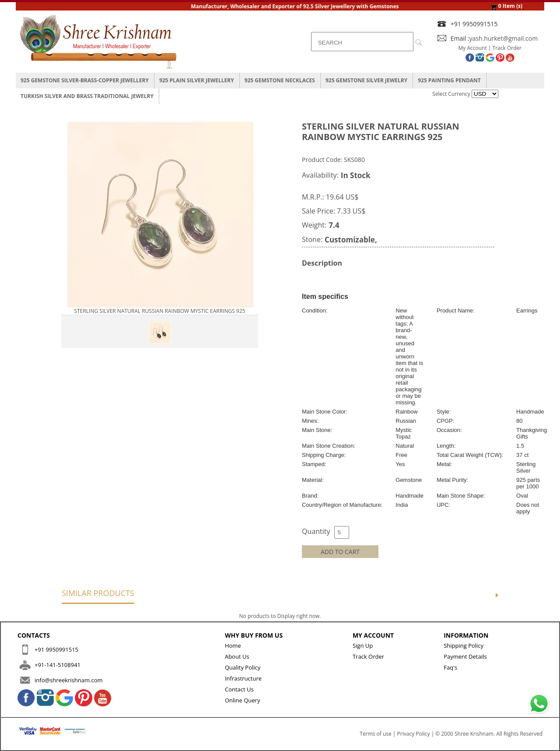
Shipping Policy (464, 646)
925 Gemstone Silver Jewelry (366, 80)
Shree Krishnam (474, 734)
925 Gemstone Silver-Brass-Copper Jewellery (85, 80)
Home (233, 646)
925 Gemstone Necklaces (280, 80)
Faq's (450, 667)
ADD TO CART (340, 552)
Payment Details (465, 656)
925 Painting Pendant (449, 80)
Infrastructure (243, 678)
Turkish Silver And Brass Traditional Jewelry (87, 96)
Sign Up (363, 646)
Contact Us (239, 689)
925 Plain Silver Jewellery (197, 80)
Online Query (243, 700)
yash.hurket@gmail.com (504, 38)
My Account (473, 48)
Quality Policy (243, 667)
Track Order (507, 48)
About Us (237, 656)
